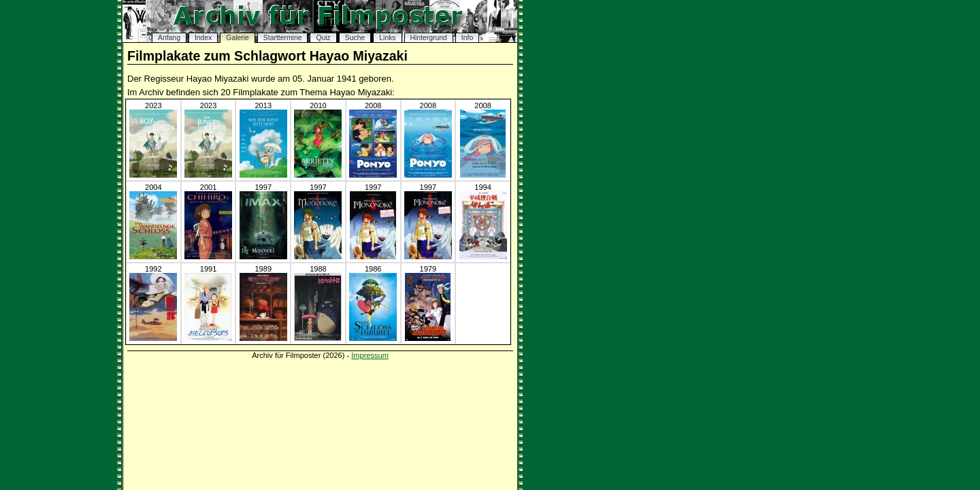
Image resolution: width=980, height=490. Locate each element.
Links (387, 38)
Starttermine (283, 38)
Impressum (370, 355)
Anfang (169, 38)
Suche (355, 38)
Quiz (323, 38)
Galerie (238, 38)
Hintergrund (429, 38)
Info (467, 38)
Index (203, 38)
